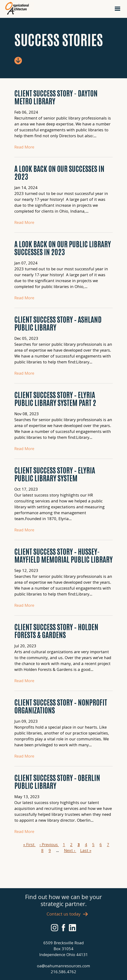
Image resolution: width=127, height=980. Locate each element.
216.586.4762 (64, 972)
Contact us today (64, 914)
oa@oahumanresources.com (64, 966)
